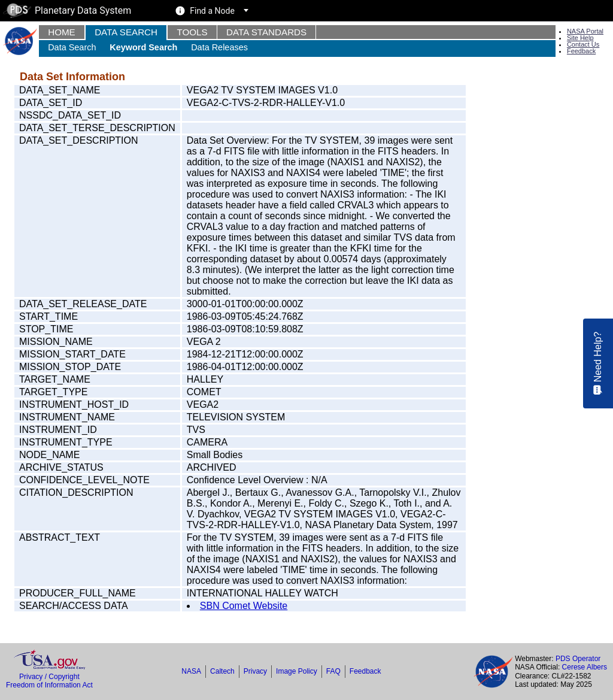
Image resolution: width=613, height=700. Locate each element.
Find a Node (212, 11)
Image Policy (297, 671)
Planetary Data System (67, 10)
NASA (191, 671)
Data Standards (266, 32)
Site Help (580, 38)
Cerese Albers (585, 667)
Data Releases (219, 47)
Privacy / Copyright (49, 677)
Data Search (126, 32)
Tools (192, 32)
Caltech (222, 671)
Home (62, 32)
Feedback (581, 51)
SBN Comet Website (244, 606)
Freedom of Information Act (49, 685)
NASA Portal (585, 31)
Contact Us (583, 44)
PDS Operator (578, 659)
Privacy (255, 671)
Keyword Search (143, 47)
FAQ (333, 671)
